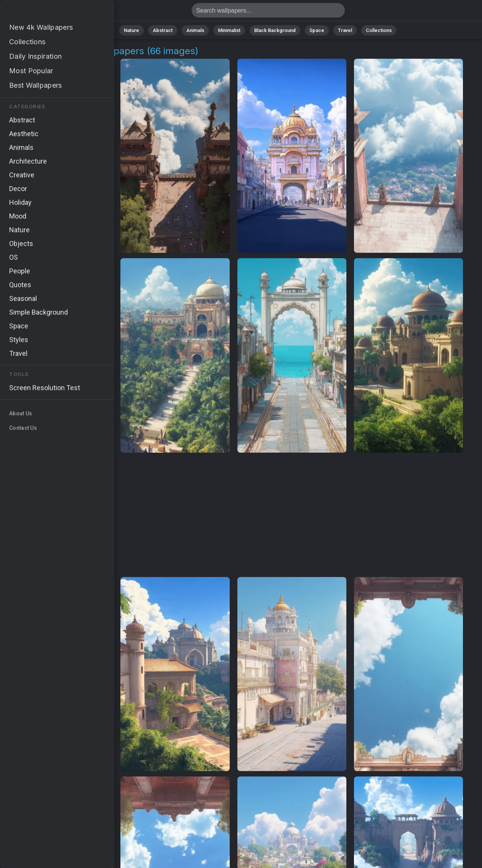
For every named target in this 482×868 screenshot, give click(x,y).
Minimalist (229, 30)
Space (317, 30)
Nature (131, 30)
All (107, 30)
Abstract (163, 30)
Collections (379, 30)
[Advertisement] (233, 515)
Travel (345, 30)
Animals (195, 30)
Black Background (275, 30)
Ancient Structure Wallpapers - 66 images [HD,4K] (46, 12)
